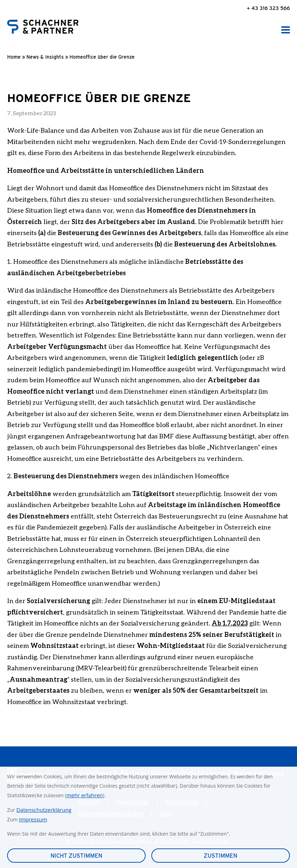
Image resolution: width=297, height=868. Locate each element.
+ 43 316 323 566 (268, 8)
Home (14, 57)
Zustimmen (220, 856)
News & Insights (45, 57)
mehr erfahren (84, 795)
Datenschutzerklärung (44, 810)
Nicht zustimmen (76, 856)
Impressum (33, 819)
